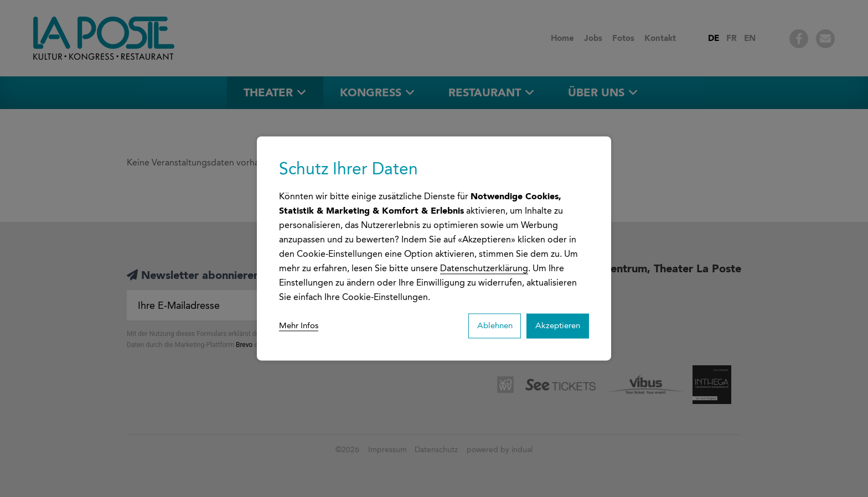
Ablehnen (484, 326)
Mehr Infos (301, 326)
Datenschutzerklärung (484, 267)
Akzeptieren (554, 326)
